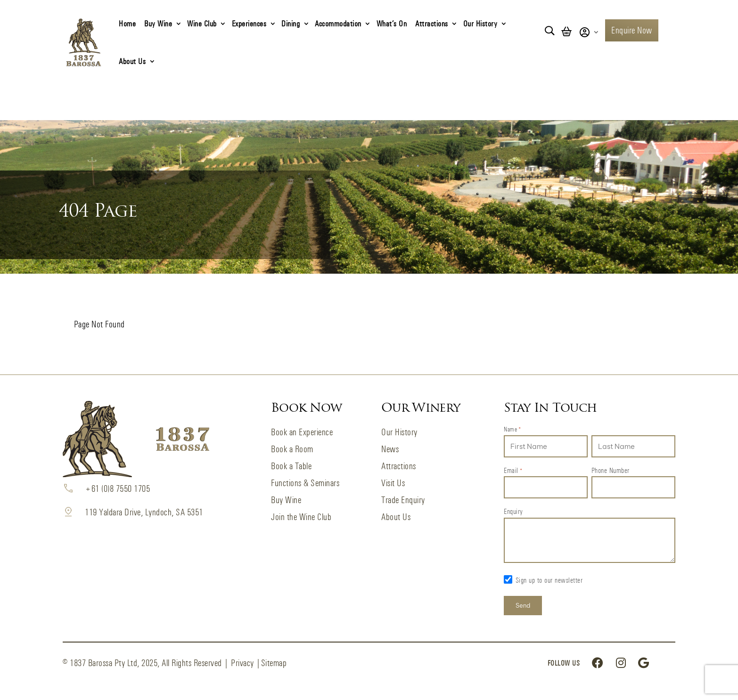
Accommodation (338, 23)
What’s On (392, 23)
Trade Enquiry (403, 500)
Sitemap (274, 663)
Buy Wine (158, 23)
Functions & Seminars (305, 483)
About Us (132, 61)
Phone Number (611, 470)
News (390, 449)
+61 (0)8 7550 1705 (117, 489)
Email (513, 471)
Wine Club (202, 23)
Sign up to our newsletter (549, 580)
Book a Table (291, 466)
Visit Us (393, 483)
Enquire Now (632, 30)
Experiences (249, 23)
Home (127, 23)
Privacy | (246, 663)
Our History (480, 23)
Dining (291, 23)
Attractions (432, 23)
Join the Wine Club (301, 517)
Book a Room (292, 449)
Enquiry (513, 511)
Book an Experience (302, 432)
